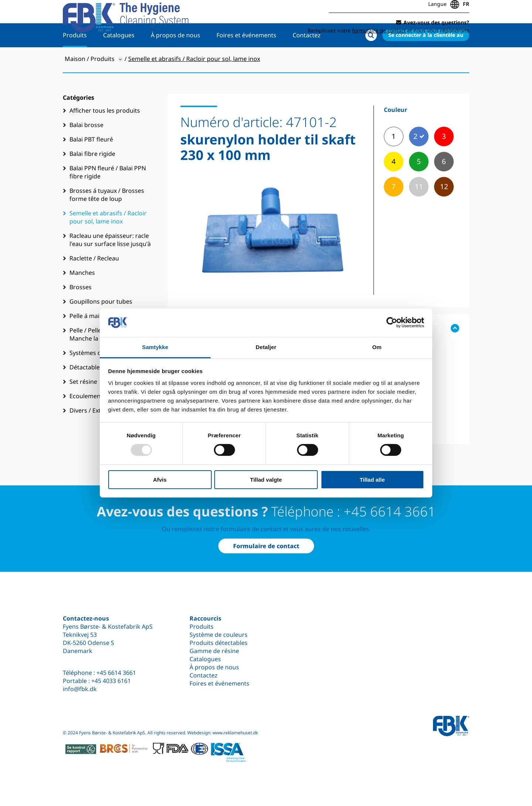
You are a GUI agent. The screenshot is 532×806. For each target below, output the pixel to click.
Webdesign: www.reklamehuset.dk (223, 733)
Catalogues (119, 58)
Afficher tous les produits (105, 133)
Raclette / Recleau (94, 281)
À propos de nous (175, 58)
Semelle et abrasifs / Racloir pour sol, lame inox (108, 240)
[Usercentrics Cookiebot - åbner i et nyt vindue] (392, 322)
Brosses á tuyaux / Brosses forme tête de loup (107, 218)
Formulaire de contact (266, 546)
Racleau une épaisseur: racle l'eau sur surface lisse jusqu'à (110, 263)
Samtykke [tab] (155, 347)
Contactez (307, 58)
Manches (82, 296)
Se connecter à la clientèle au (426, 58)
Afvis (160, 480)
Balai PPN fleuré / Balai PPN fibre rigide (108, 195)
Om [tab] (377, 347)
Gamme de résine (214, 651)
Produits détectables (219, 643)
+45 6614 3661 (116, 673)
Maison (75, 82)
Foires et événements (246, 58)
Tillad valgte (266, 480)
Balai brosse (86, 148)
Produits (75, 58)
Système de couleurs (219, 635)
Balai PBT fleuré (91, 162)
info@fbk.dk (80, 689)
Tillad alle (372, 480)
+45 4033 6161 (111, 681)
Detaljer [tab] (266, 347)
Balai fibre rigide (92, 177)
